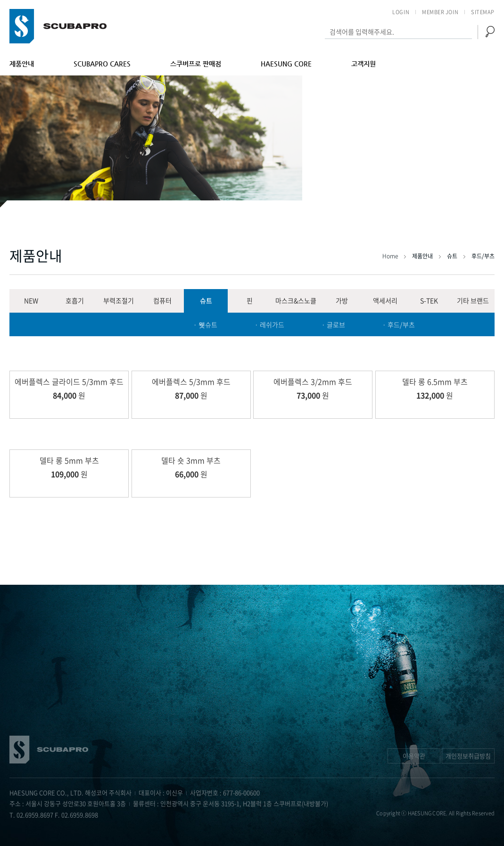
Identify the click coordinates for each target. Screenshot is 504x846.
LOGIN (401, 12)
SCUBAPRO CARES (102, 64)
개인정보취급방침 (468, 756)
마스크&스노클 (296, 300)
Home (391, 256)
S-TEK (429, 300)
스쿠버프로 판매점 (196, 64)
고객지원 (364, 64)
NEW (31, 300)
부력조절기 (119, 300)
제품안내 (22, 64)
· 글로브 (333, 324)
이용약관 (414, 756)
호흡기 (75, 300)
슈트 (206, 300)
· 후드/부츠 (399, 324)
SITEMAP (483, 12)
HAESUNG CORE (286, 64)
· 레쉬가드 (269, 324)
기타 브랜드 (473, 300)
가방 (342, 300)
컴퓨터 (162, 300)
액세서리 (385, 300)
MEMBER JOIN (440, 12)
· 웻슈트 (205, 324)
